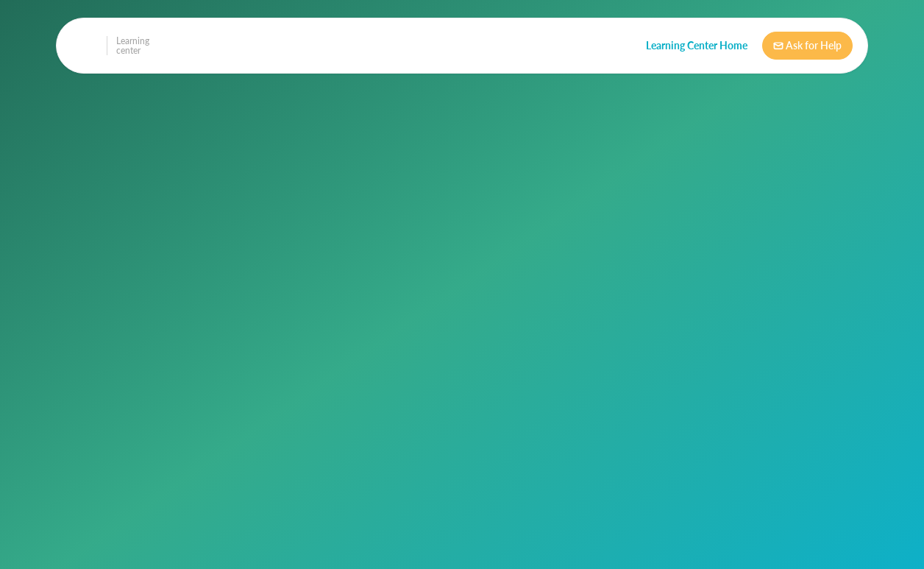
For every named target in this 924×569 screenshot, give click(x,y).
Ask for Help (807, 45)
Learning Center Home (697, 45)
